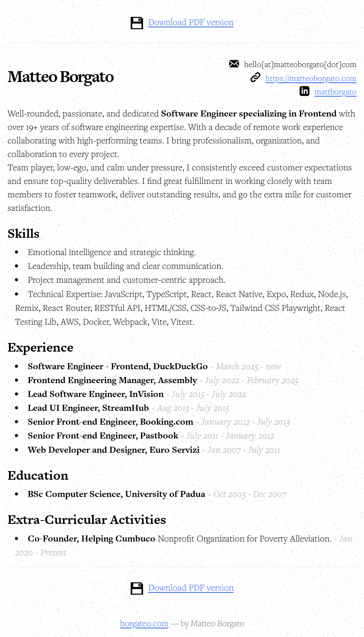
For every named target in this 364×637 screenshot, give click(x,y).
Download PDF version (191, 22)
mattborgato (336, 91)
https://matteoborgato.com (311, 78)
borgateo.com (144, 623)
